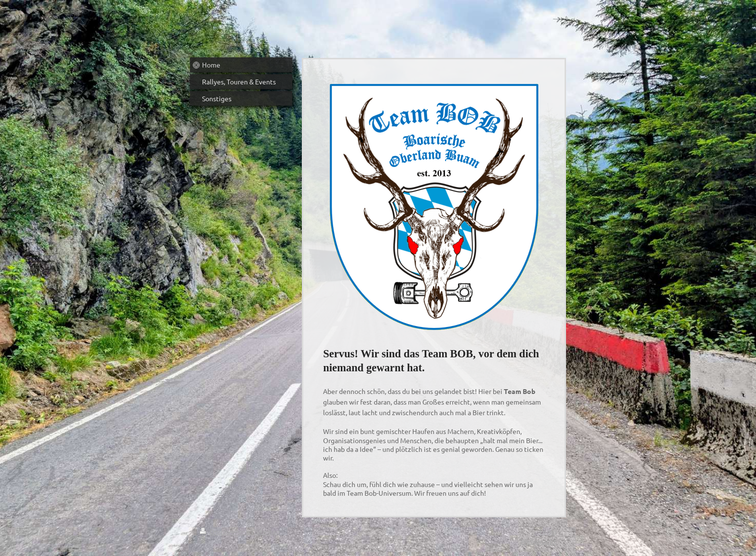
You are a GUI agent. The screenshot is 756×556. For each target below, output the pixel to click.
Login (548, 531)
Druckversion (225, 531)
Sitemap (267, 531)
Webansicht (538, 541)
